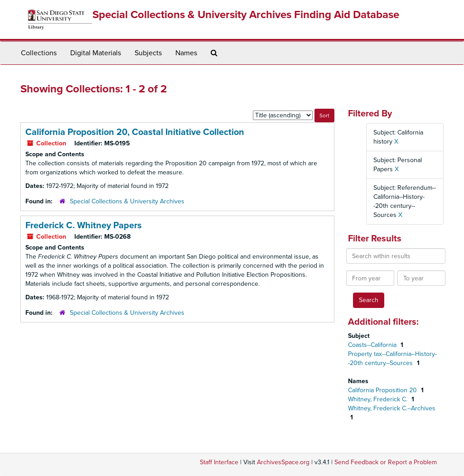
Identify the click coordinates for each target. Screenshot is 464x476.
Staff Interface (219, 462)
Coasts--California (373, 345)
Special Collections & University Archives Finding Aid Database (246, 15)
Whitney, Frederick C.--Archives (392, 408)
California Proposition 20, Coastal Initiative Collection (135, 132)
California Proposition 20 (383, 390)
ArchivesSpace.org (283, 462)
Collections (39, 53)
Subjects (148, 53)
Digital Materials (96, 53)
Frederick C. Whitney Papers (84, 226)
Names (186, 53)
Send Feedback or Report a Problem (386, 462)
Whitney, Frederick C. (379, 399)
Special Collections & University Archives (127, 201)
